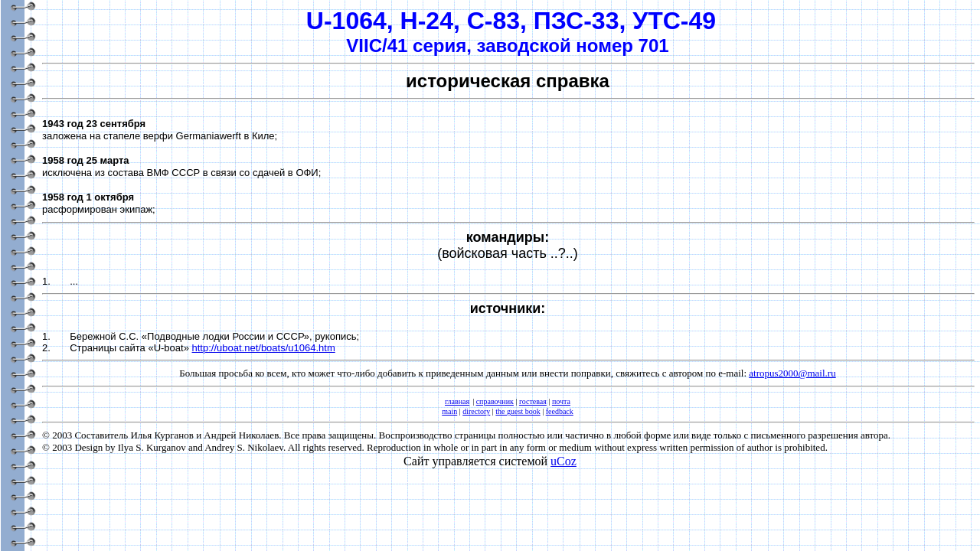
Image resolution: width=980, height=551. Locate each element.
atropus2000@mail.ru (792, 373)
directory (476, 411)
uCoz (563, 461)
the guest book (518, 411)
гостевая (533, 401)
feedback (560, 411)
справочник (495, 401)
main (449, 411)
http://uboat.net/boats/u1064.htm (264, 348)
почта (561, 401)
